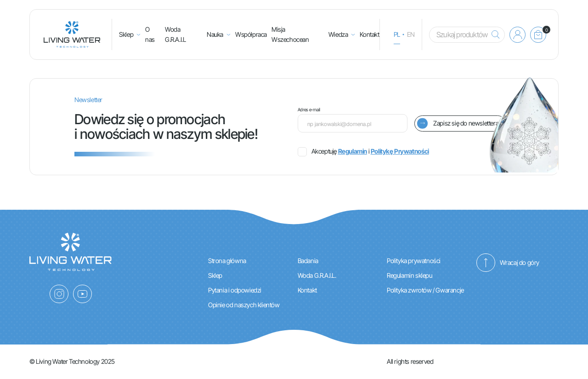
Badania (308, 261)
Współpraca (251, 34)
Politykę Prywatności (400, 151)
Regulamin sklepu (410, 275)
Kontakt (369, 34)
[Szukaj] (493, 35)
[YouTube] (82, 294)
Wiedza (338, 34)
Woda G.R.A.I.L (175, 34)
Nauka (215, 34)
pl (397, 34)
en (411, 34)
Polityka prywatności (414, 261)
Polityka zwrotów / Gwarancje (425, 290)
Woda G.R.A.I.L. (317, 275)
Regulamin (353, 151)
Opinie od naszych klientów (244, 305)
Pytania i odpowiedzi (235, 290)
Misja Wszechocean (290, 34)
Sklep (126, 34)
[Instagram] (59, 294)
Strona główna (227, 261)
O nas (150, 34)
